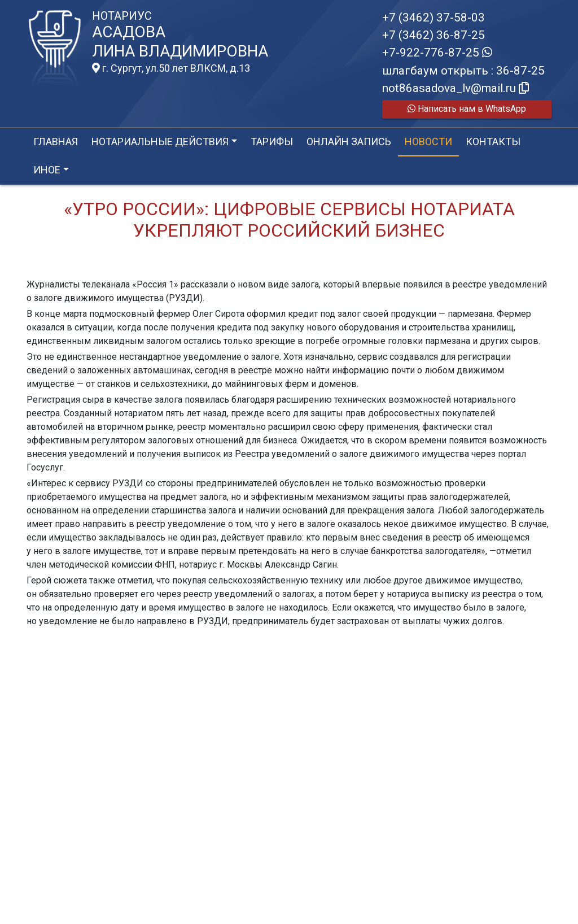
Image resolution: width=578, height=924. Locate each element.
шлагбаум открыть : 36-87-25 (463, 71)
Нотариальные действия (160, 141)
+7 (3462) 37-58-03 (433, 18)
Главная (56, 141)
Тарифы (272, 141)
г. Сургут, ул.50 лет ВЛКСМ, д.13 (171, 68)
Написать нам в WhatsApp (467, 109)
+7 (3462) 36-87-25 (433, 35)
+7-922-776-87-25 (437, 53)
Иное (47, 170)
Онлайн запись (349, 141)
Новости (428, 141)
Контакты (493, 141)
